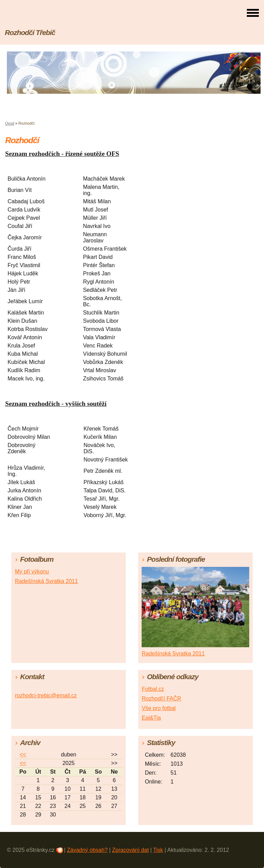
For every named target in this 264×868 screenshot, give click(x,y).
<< (23, 755)
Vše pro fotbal (159, 708)
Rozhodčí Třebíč (30, 32)
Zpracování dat (130, 850)
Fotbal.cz (153, 689)
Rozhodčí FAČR (161, 699)
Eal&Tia (151, 718)
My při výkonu (32, 572)
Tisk (158, 850)
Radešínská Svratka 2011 (46, 581)
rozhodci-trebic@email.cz (46, 695)
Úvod (10, 123)
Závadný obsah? (87, 850)
